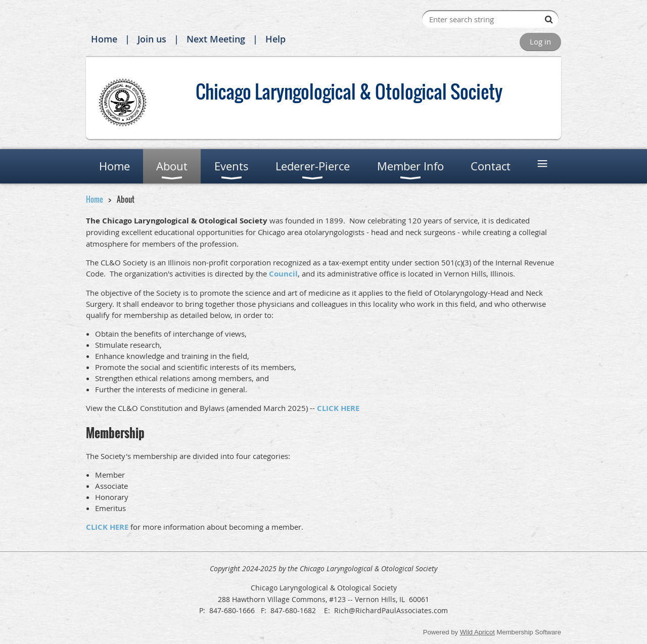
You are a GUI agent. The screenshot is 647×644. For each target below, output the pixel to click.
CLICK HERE (338, 408)
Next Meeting (216, 39)
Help (275, 39)
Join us (152, 39)
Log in (540, 41)
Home (104, 39)
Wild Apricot (477, 632)
